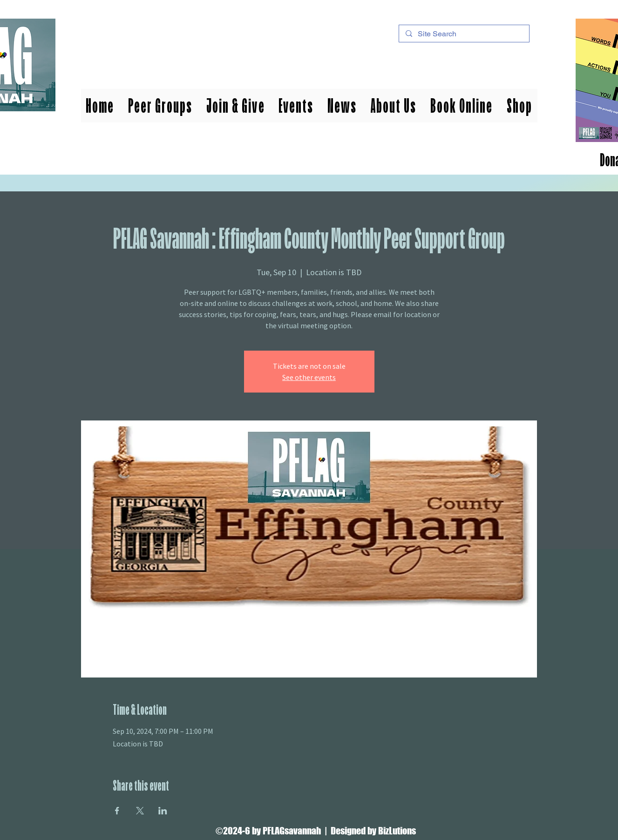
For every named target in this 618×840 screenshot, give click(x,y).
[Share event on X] (140, 811)
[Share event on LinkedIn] (163, 811)
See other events (309, 377)
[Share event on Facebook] (117, 811)
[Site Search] (464, 34)
